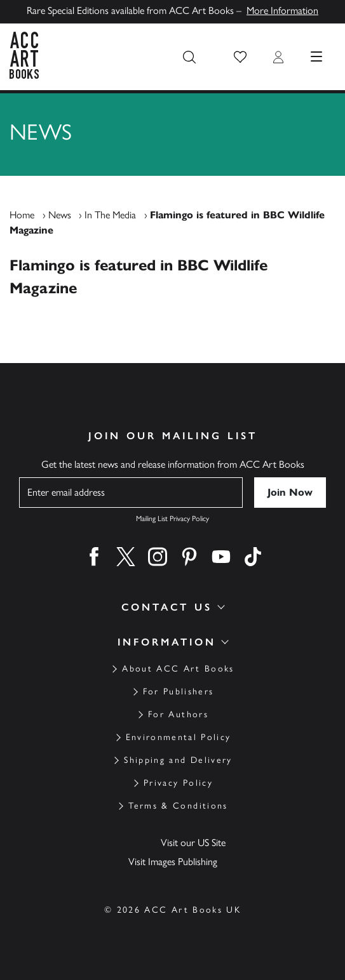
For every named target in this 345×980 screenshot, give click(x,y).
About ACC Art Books (178, 669)
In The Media (110, 215)
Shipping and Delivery (178, 760)
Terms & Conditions (178, 806)
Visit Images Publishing (173, 862)
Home (22, 215)
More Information (282, 10)
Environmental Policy (179, 737)
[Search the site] (189, 57)
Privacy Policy (178, 783)
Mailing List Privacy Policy (172, 519)
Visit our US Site (193, 843)
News (60, 215)
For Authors (178, 714)
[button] (240, 57)
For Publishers (179, 692)
